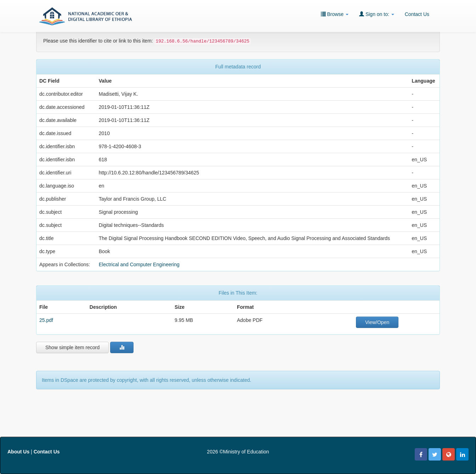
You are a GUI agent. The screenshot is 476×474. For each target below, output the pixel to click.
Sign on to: (377, 14)
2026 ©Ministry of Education (238, 452)
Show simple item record (72, 347)
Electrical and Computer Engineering (139, 264)
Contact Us (417, 14)
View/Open (377, 322)
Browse (335, 14)
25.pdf (46, 320)
